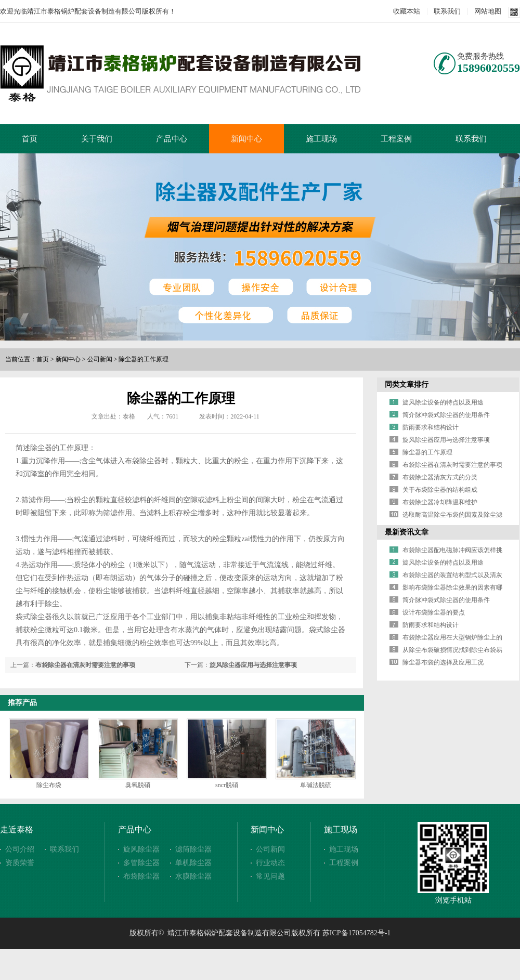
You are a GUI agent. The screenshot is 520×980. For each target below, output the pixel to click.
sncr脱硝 (227, 785)
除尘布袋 (49, 785)
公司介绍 (20, 849)
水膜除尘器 (193, 876)
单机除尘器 (193, 863)
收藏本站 (407, 11)
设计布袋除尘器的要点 (434, 612)
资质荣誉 (20, 863)
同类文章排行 (407, 384)
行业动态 (270, 863)
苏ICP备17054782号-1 (356, 933)
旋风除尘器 (141, 849)
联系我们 (447, 11)
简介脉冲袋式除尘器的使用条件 (446, 415)
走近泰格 (17, 829)
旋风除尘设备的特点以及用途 (443, 402)
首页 (30, 139)
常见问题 (270, 876)
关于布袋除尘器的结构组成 (440, 490)
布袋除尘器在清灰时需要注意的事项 (85, 665)
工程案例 (396, 139)
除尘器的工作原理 (144, 359)
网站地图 (488, 11)
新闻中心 (246, 139)
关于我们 (97, 139)
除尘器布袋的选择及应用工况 (443, 662)
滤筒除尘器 (193, 849)
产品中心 (172, 139)
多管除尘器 (141, 863)
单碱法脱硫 (316, 785)
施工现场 (321, 139)
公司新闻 (100, 359)
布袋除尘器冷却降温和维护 (440, 502)
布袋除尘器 (141, 876)
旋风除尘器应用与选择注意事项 (253, 665)
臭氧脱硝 (138, 785)
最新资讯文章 (407, 532)
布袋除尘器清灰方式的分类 (440, 477)
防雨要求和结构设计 (431, 427)
